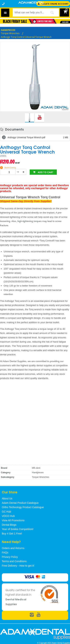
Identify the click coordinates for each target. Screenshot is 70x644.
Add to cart (45, 172)
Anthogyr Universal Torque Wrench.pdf (38, 137)
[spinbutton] (8, 172)
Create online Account (55, 4)
